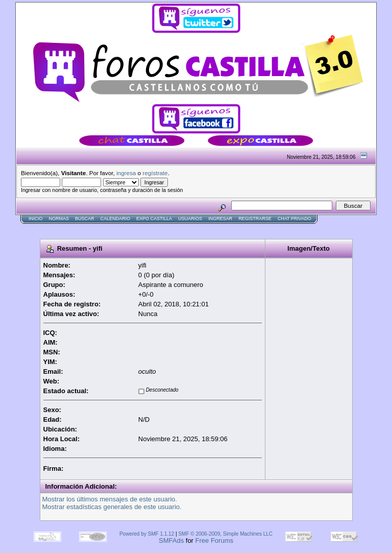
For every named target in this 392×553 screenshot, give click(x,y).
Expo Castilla (154, 219)
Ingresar (220, 219)
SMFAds (171, 540)
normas (59, 219)
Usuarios (190, 219)
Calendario (116, 219)
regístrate (155, 173)
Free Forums (214, 540)
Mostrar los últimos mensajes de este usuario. (110, 499)
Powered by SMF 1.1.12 (147, 534)
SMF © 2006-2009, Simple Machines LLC (225, 534)
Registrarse (255, 219)
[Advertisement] (201, 228)
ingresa (126, 173)
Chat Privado (295, 219)
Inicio (36, 219)
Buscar (85, 219)
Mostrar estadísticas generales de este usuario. (112, 507)
